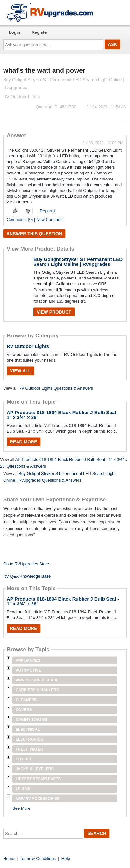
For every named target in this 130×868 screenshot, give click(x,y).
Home (9, 859)
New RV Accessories (38, 799)
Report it (48, 211)
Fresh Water (29, 749)
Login (14, 32)
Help (66, 859)
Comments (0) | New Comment (35, 219)
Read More (24, 442)
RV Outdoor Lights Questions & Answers (56, 388)
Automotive (28, 670)
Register (40, 32)
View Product (54, 312)
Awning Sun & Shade (37, 680)
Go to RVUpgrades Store (26, 564)
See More (21, 808)
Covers (24, 710)
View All (20, 371)
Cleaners (26, 700)
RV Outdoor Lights (28, 346)
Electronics (29, 739)
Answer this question (34, 234)
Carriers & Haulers (37, 690)
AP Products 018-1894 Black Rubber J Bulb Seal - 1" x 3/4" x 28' (63, 415)
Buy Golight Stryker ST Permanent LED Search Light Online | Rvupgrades (78, 262)
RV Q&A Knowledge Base (27, 576)
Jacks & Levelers (35, 769)
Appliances (28, 660)
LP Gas (23, 789)
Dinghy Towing (31, 720)
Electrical (28, 730)
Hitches (24, 759)
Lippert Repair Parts (38, 779)
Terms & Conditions (38, 859)
